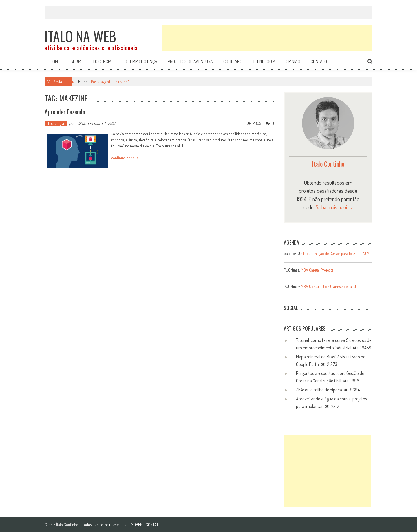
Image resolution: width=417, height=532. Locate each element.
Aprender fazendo (65, 112)
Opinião (293, 61)
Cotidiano (233, 61)
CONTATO (153, 525)
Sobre (77, 61)
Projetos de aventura (190, 61)
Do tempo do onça (140, 61)
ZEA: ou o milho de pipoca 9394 (328, 390)
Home (55, 61)
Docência (102, 61)
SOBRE (137, 525)
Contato (319, 61)
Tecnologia (264, 61)
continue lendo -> (125, 158)
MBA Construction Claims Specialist (329, 286)
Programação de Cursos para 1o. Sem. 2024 (336, 253)
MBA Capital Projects (317, 270)
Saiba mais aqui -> (334, 207)
